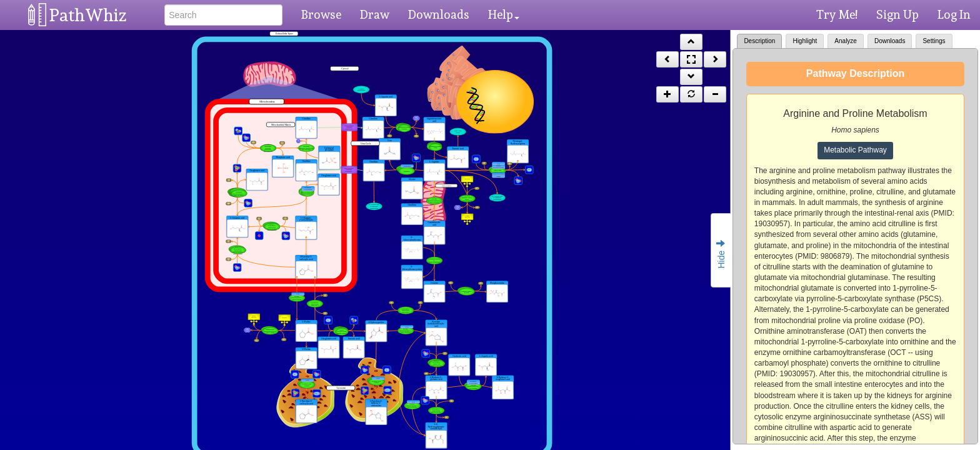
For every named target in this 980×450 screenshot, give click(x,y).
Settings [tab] (934, 41)
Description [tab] (759, 41)
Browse (321, 14)
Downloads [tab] (890, 41)
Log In (954, 14)
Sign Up (897, 14)
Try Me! (837, 14)
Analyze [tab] (846, 41)
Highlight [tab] (805, 41)
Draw (375, 14)
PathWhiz (88, 15)
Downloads (439, 14)
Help (504, 14)
